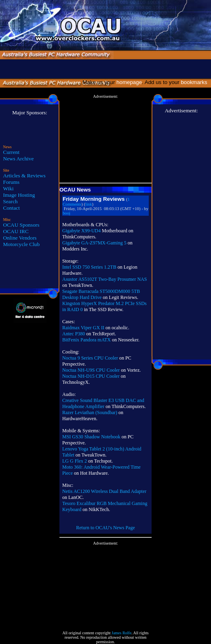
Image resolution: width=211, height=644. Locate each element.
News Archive (19, 159)
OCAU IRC (16, 231)
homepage (129, 82)
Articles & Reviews (24, 176)
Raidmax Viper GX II (83, 328)
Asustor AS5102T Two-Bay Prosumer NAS (104, 279)
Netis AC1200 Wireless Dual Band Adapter (104, 491)
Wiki (8, 188)
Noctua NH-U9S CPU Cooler (91, 370)
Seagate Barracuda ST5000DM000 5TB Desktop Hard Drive (101, 294)
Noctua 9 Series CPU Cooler (90, 358)
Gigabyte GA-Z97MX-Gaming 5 (94, 243)
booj (66, 213)
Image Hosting (19, 195)
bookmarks (195, 82)
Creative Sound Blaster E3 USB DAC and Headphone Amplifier (103, 403)
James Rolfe (121, 633)
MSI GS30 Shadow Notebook (92, 437)
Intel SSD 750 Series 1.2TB (89, 267)
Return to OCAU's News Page (105, 528)
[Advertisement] (105, 139)
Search (11, 201)
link (89, 204)
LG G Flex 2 (75, 461)
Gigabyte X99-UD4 (81, 231)
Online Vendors (20, 238)
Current (12, 152)
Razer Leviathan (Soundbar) (90, 412)
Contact (12, 208)
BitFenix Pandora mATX (87, 340)
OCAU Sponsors (21, 225)
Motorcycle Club (22, 244)
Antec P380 (74, 334)
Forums (12, 182)
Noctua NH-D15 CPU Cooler (91, 376)
